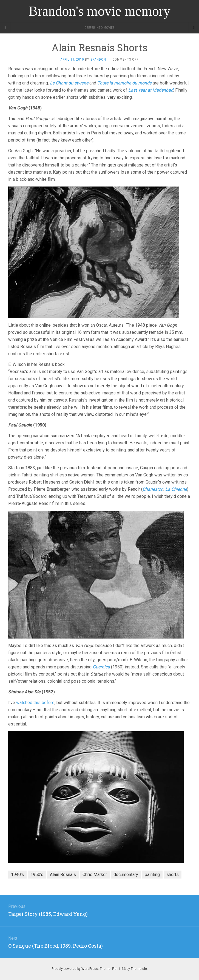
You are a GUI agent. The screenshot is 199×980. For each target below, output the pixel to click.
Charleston (153, 489)
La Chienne (176, 489)
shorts (173, 875)
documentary (126, 875)
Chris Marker (95, 875)
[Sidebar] (5, 28)
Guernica (101, 667)
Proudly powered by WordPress (75, 969)
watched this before (35, 703)
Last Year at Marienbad (151, 90)
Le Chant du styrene (69, 83)
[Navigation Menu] (194, 28)
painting (152, 875)
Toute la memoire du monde (124, 83)
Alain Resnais (63, 875)
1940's (17, 875)
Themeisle (139, 969)
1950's (37, 875)
